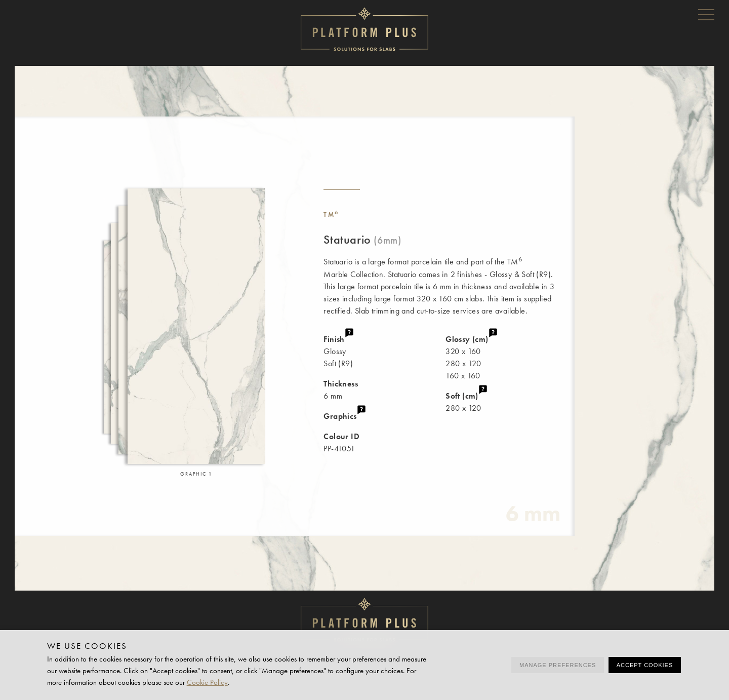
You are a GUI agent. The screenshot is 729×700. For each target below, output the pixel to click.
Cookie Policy (207, 682)
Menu (706, 14)
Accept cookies (645, 665)
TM (331, 215)
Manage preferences (558, 665)
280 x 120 (510, 401)
